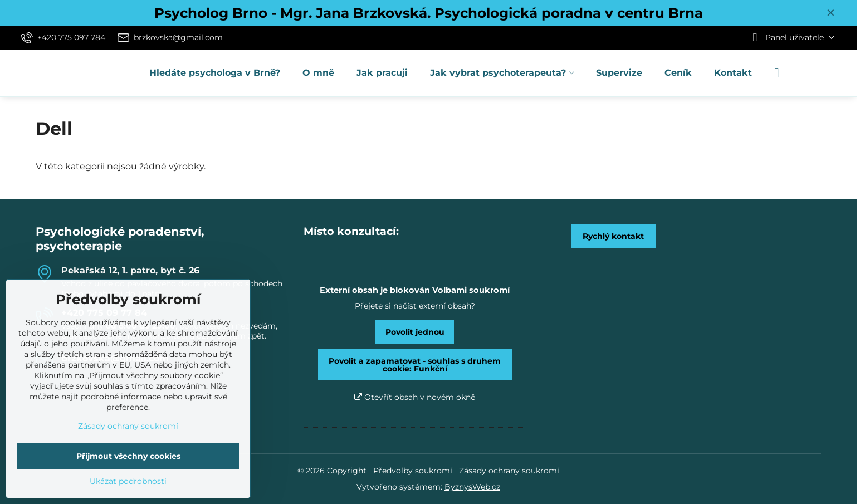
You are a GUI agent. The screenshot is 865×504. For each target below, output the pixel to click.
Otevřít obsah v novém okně (415, 397)
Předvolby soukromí (413, 471)
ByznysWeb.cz (472, 487)
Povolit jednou (415, 332)
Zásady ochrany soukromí (509, 471)
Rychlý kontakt (613, 236)
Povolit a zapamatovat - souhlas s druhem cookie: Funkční (415, 365)
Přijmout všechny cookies (128, 456)
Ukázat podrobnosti (128, 481)
